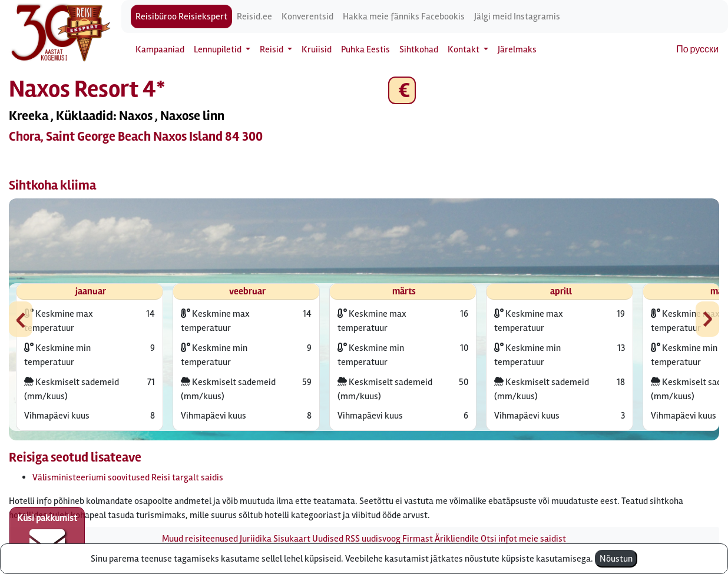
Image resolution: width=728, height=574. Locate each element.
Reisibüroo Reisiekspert (181, 16)
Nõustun (616, 559)
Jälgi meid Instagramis (517, 16)
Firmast (418, 539)
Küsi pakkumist (47, 536)
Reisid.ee (254, 16)
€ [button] (402, 90)
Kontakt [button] (464, 49)
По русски (697, 49)
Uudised (328, 539)
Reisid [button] (272, 49)
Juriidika (256, 539)
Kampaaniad (160, 49)
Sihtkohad (419, 49)
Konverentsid (307, 16)
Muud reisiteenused (200, 539)
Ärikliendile (457, 539)
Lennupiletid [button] (219, 49)
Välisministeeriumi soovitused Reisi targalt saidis (128, 477)
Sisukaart (292, 539)
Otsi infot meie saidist (523, 539)
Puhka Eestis (365, 49)
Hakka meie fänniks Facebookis (404, 16)
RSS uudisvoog (373, 539)
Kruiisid (317, 49)
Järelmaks (517, 49)
